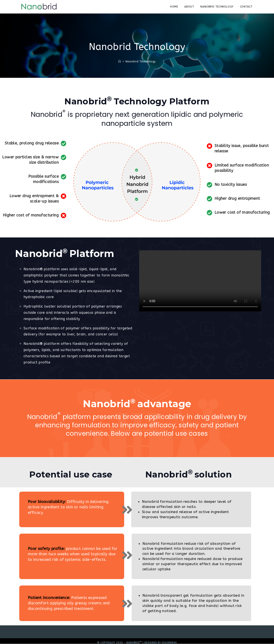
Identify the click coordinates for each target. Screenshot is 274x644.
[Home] (120, 61)
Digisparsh (169, 643)
